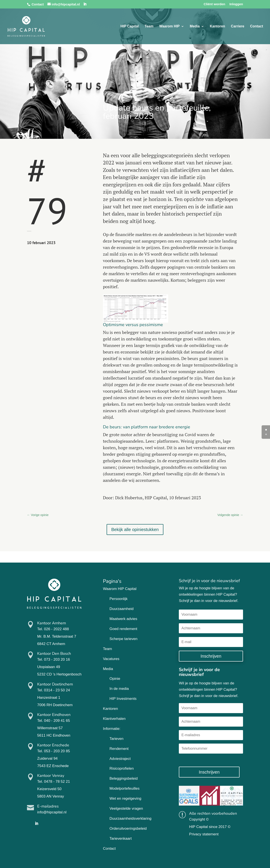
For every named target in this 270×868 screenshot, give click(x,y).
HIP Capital (130, 26)
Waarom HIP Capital (120, 589)
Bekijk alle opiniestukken (135, 530)
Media (195, 26)
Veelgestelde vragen (126, 809)
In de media (119, 689)
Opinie (115, 679)
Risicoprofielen (122, 768)
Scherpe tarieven (123, 639)
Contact (38, 4)
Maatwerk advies (123, 619)
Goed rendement (123, 629)
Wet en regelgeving (125, 798)
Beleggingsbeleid (124, 778)
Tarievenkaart (121, 839)
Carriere (237, 26)
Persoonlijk (118, 599)
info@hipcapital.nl (52, 812)
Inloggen (236, 4)
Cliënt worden (214, 4)
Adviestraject (120, 759)
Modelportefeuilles (124, 788)
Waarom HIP (169, 26)
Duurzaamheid (122, 609)
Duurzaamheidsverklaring (130, 819)
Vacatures (111, 659)
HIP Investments (123, 699)
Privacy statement (204, 834)
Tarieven (116, 739)
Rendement (119, 749)
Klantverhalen (114, 719)
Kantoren (217, 26)
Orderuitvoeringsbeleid (128, 829)
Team (149, 26)
